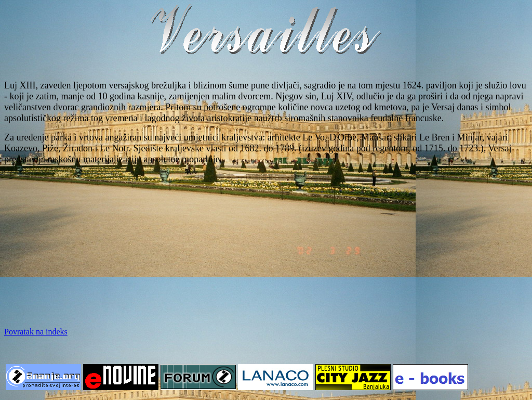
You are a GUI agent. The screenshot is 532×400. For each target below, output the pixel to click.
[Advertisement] (266, 246)
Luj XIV (336, 96)
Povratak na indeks (36, 332)
